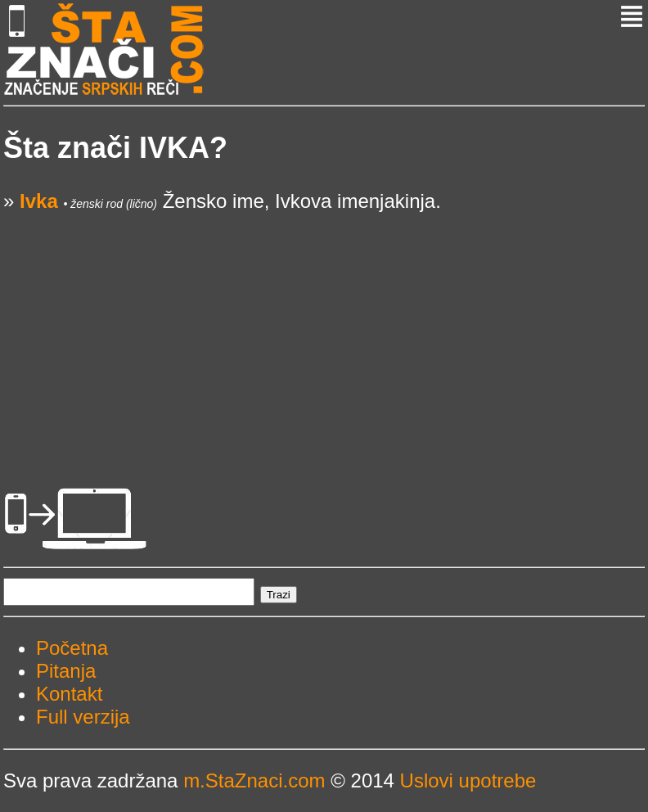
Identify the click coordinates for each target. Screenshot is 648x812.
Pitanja (66, 671)
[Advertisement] (324, 327)
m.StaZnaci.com (254, 780)
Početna (72, 648)
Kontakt (69, 694)
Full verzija (83, 717)
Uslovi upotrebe (468, 780)
